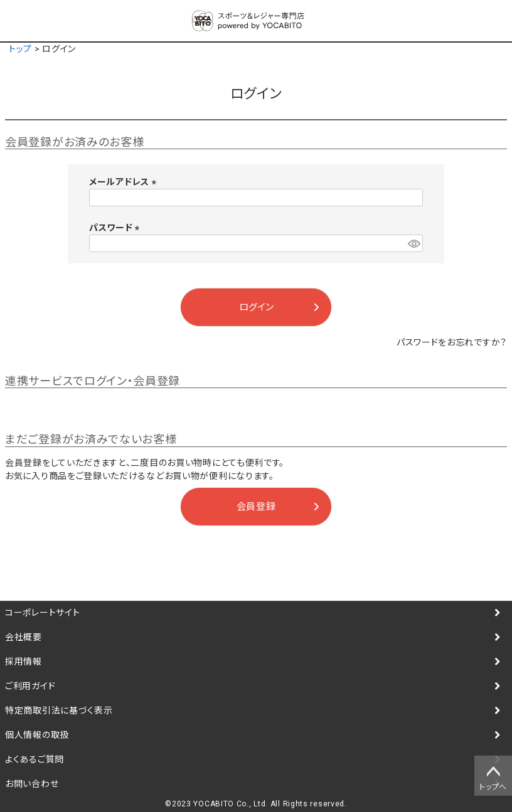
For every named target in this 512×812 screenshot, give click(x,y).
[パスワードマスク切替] (413, 243)
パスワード (116, 228)
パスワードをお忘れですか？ (452, 342)
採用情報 (24, 662)
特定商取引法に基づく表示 (59, 710)
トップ (20, 49)
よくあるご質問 (35, 759)
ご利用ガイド (30, 686)
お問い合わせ (32, 784)
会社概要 (24, 637)
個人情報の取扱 (37, 735)
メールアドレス (125, 182)
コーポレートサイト (42, 613)
